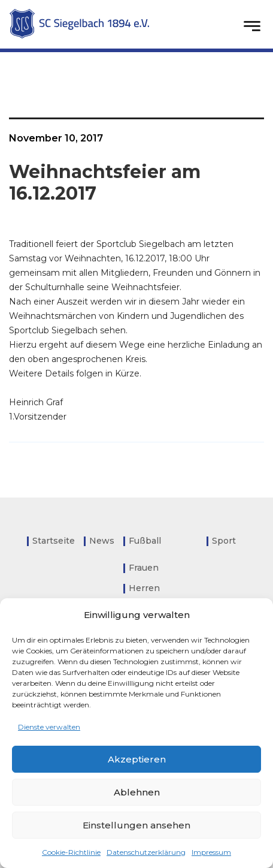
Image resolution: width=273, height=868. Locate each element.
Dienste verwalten (49, 727)
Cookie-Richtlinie (71, 852)
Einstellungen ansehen (136, 825)
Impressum (211, 852)
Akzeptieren (137, 759)
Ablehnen (137, 792)
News (102, 541)
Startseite (54, 541)
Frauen (144, 568)
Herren (144, 588)
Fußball (145, 541)
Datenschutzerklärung (146, 852)
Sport (224, 541)
